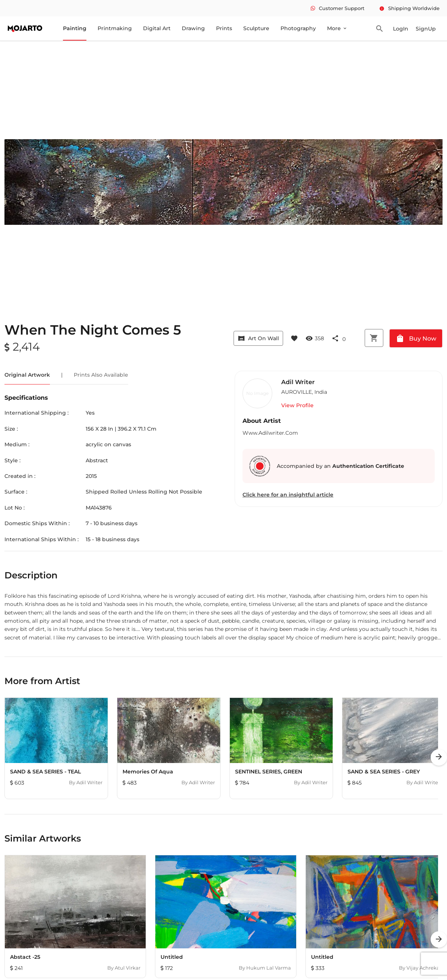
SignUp (426, 29)
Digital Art (157, 28)
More (337, 28)
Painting (75, 28)
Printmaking (115, 28)
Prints (224, 28)
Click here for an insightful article (288, 495)
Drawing (193, 28)
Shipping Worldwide (409, 8)
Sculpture (256, 28)
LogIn (401, 29)
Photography (298, 28)
